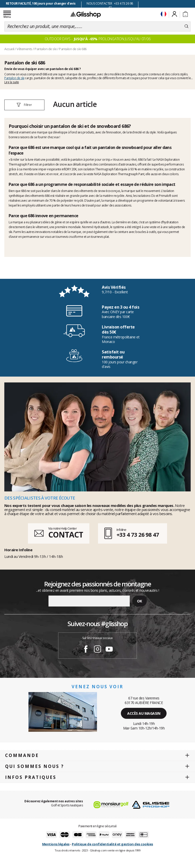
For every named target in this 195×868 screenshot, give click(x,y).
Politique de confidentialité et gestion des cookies (112, 844)
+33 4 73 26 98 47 (138, 534)
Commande (22, 755)
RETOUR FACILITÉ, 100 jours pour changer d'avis (41, 3)
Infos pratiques (31, 777)
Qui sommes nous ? (35, 766)
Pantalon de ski (14, 78)
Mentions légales (56, 844)
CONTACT (66, 535)
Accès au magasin (144, 713)
